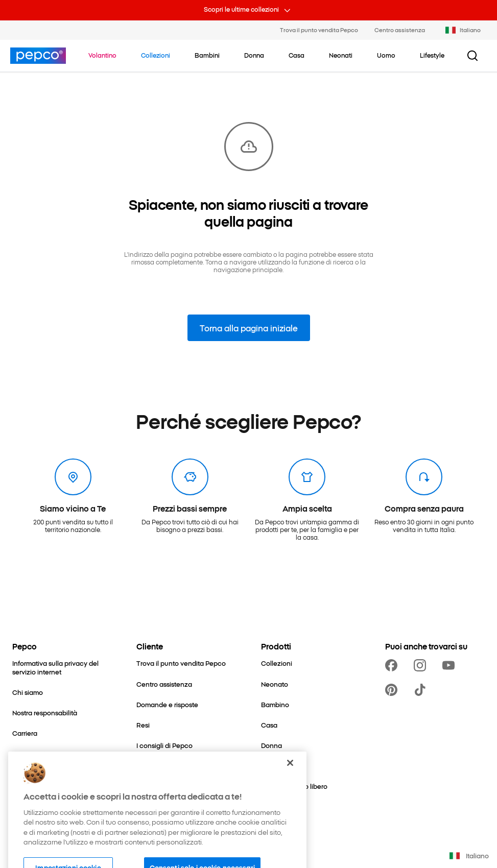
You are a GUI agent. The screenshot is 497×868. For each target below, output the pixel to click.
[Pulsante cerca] (472, 56)
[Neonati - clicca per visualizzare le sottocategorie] (341, 55)
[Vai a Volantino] (102, 55)
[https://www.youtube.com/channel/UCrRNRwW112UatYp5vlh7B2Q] (451, 665)
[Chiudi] (290, 777)
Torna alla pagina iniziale (249, 328)
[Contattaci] (29, 754)
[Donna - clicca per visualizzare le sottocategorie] (254, 55)
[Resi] (143, 725)
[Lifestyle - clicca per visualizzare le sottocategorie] (432, 55)
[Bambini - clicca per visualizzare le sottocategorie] (207, 55)
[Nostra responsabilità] (45, 713)
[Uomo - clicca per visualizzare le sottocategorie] (386, 55)
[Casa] (269, 725)
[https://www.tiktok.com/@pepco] (422, 690)
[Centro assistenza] (164, 684)
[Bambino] (275, 705)
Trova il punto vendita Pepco (319, 30)
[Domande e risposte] (167, 705)
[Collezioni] (277, 663)
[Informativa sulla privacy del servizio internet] (62, 667)
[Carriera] (25, 733)
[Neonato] (275, 684)
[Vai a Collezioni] (156, 55)
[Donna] (271, 745)
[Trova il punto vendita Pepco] (181, 663)
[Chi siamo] (28, 692)
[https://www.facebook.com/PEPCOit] (393, 665)
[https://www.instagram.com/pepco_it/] (422, 665)
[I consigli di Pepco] (164, 745)
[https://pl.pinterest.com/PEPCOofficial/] (393, 690)
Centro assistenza (400, 30)
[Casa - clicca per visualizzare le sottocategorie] (297, 55)
